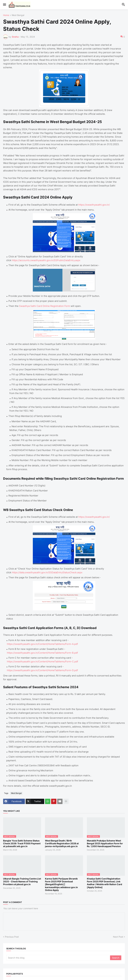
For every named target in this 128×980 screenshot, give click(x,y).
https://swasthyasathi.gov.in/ (94, 205)
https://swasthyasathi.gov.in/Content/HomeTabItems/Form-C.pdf (42, 661)
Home (6, 15)
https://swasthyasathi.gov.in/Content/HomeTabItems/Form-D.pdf (42, 670)
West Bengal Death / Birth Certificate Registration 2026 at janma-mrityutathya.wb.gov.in (62, 843)
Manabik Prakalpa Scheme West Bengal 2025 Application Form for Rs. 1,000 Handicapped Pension (105, 843)
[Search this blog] (58, 958)
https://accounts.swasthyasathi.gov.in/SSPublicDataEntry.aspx (46, 260)
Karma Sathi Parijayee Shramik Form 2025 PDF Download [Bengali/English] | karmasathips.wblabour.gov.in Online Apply (61, 884)
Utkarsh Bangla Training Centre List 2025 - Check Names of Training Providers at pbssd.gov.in (22, 881)
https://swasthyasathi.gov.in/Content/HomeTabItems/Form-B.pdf (42, 653)
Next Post (118, 937)
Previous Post (12, 937)
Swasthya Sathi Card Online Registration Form (45, 306)
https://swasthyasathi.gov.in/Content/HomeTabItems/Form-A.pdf (42, 644)
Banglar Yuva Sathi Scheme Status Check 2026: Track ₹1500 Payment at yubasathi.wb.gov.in (22, 843)
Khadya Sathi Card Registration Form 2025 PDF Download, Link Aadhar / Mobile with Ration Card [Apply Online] (104, 883)
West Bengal (18, 15)
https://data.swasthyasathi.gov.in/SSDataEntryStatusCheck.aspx (47, 572)
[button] (4, 5)
